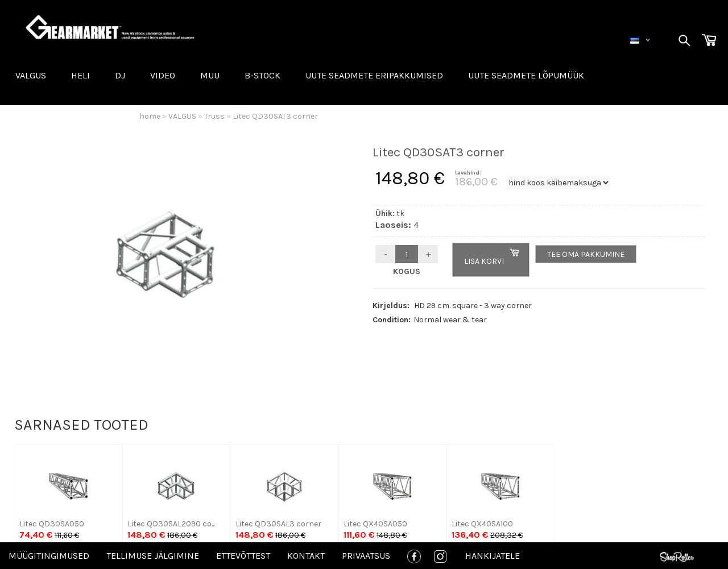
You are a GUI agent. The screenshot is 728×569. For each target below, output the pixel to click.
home (150, 116)
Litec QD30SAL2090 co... (171, 524)
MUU (210, 75)
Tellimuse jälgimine (153, 556)
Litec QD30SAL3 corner (278, 524)
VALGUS (31, 75)
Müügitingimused (49, 556)
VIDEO (163, 75)
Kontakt (306, 556)
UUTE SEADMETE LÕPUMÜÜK (526, 75)
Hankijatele (493, 556)
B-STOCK (262, 75)
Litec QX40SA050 (375, 524)
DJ (120, 75)
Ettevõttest (243, 556)
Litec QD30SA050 (52, 524)
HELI (80, 75)
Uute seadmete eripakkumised (374, 75)
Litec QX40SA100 (482, 524)
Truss (214, 116)
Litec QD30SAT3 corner (275, 116)
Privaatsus (366, 556)
